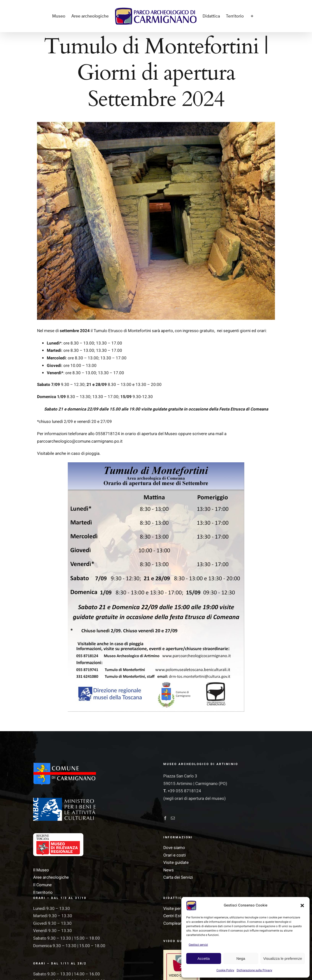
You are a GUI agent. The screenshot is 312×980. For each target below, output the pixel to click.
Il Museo (41, 870)
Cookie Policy (225, 970)
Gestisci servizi (198, 945)
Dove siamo (174, 848)
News (169, 870)
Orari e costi (175, 855)
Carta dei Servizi (178, 877)
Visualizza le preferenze (283, 958)
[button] (302, 905)
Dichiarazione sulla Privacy (254, 970)
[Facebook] (165, 818)
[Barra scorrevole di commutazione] (252, 16)
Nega (241, 958)
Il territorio (43, 892)
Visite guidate (176, 863)
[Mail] (173, 818)
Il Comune (42, 885)
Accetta (204, 958)
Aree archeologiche (51, 877)
